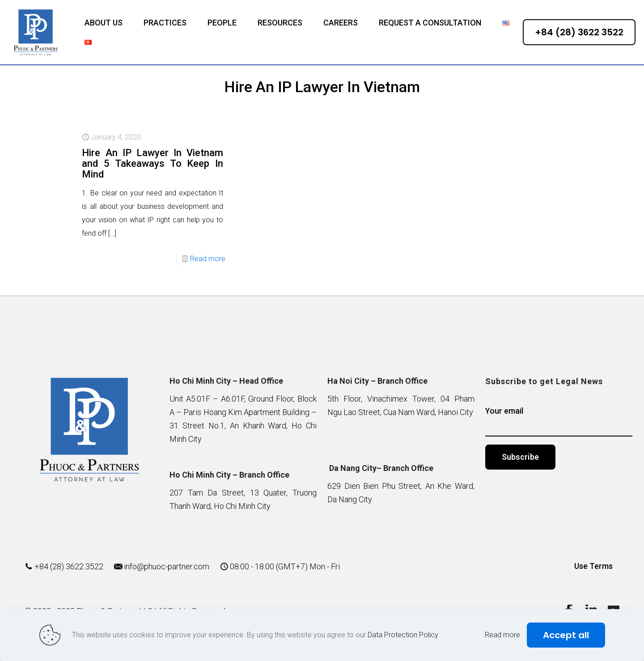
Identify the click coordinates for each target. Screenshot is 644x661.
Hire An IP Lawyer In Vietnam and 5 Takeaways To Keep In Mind (153, 163)
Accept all (566, 635)
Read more (208, 259)
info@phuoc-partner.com (167, 566)
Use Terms (593, 566)
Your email (559, 421)
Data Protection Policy (403, 635)
